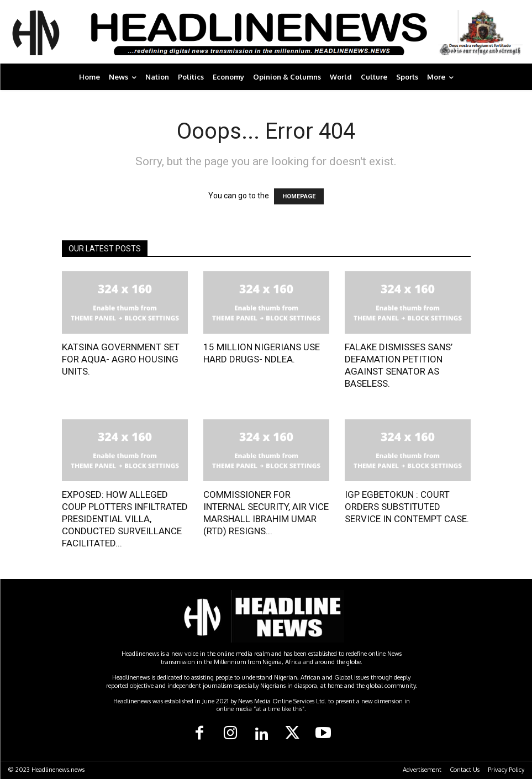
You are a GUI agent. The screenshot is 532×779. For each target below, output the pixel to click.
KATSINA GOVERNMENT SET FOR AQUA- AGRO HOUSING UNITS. (121, 359)
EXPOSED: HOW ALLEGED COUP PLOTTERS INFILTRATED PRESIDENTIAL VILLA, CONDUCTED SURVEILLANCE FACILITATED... (125, 519)
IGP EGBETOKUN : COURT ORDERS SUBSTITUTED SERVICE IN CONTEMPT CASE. (407, 507)
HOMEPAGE (299, 196)
